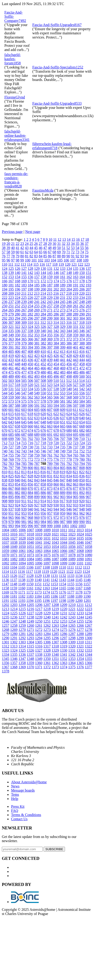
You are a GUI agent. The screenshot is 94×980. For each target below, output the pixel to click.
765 (76, 455)
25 (31, 244)
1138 (22, 580)
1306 (47, 642)
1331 (72, 650)
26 (36, 244)
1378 (6, 671)
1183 (30, 596)
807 (76, 468)
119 (61, 264)
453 (50, 364)
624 (69, 414)
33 (68, 244)
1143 (63, 580)
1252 (55, 621)
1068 (80, 551)
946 (69, 509)
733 (50, 447)
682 (82, 430)
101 (34, 260)
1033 (64, 538)
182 (18, 285)
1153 (54, 584)
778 (69, 459)
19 (4, 244)
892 (82, 493)
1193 (22, 601)
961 (76, 513)
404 (5, 352)
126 (18, 269)
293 (11, 318)
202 (56, 289)
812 (17, 472)
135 (76, 269)
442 (69, 360)
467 (50, 368)
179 (88, 281)
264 (5, 310)
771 (24, 459)
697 (88, 435)
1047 (88, 542)
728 (18, 447)
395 (37, 347)
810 (5, 472)
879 (88, 489)
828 (30, 476)
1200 (79, 601)
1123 (78, 572)
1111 (70, 567)
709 (76, 439)
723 (76, 443)
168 (18, 281)
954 (30, 513)
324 (30, 327)
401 (76, 347)
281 (24, 314)
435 (24, 360)
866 (5, 489)
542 (82, 389)
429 (76, 356)
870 (30, 489)
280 (18, 314)
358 (69, 335)
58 (8, 252)
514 (82, 381)
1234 (88, 613)
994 (18, 526)
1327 (39, 650)
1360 (39, 663)
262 (82, 306)
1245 (88, 617)
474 (5, 372)
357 (63, 335)
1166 (71, 588)
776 (56, 459)
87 (54, 256)
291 (88, 314)
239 (24, 302)
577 (37, 401)
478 (30, 372)
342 (56, 331)
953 (24, 513)
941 (37, 509)
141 (24, 273)
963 (88, 513)
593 (50, 405)
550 (43, 393)
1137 (13, 580)
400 (69, 347)
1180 (5, 596)
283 (37, 314)
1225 (14, 613)
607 (50, 410)
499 (76, 376)
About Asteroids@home (29, 782)
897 (24, 497)
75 (87, 252)
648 (43, 422)
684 (5, 435)
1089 (72, 559)
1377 (88, 667)
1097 (47, 563)
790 (56, 464)
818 (56, 472)
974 (69, 518)
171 (37, 281)
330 (69, 327)
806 (69, 468)
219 (75, 293)
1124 (86, 572)
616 (18, 414)
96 (8, 260)
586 (5, 405)
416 (82, 352)
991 (88, 522)
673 (24, 430)
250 (5, 306)
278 (5, 314)
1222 (80, 609)
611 (75, 410)
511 (63, 381)
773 (37, 459)
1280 (14, 634)
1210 (72, 605)
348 (5, 335)
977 (88, 518)
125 (11, 269)
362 (5, 339)
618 (30, 414)
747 (50, 451)
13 (64, 239)
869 (24, 489)
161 (63, 277)
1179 (87, 592)
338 (30, 331)
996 (30, 526)
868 (18, 489)
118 (55, 264)
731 (37, 447)
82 (31, 256)
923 (11, 505)
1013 (80, 530)
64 (36, 252)
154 (18, 277)
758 (30, 455)
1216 (30, 609)
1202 (6, 605)
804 (56, 468)
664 (56, 426)
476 (18, 372)
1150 (30, 584)
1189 (79, 596)
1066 (64, 551)
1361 (47, 663)
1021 (55, 534)
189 (63, 285)
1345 (6, 659)
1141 (46, 580)
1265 (72, 625)
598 (82, 405)
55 (82, 248)
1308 (64, 642)
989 (76, 522)
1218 (47, 609)
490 (18, 376)
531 (11, 389)
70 (64, 252)
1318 (55, 646)
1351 (55, 659)
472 (82, 368)
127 (24, 269)
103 (47, 260)
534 (30, 389)
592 (43, 405)
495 (50, 376)
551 (50, 393)
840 (18, 480)
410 (43, 352)
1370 (30, 667)
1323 (6, 650)
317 (75, 322)
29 (50, 244)
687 (24, 435)
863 (76, 484)
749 (63, 451)
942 (43, 509)
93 (82, 256)
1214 (14, 609)
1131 (54, 576)
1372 (47, 667)
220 (82, 293)
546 (18, 393)
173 (50, 281)
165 (88, 277)
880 (5, 493)
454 (56, 364)
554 (69, 393)
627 (88, 414)
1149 (22, 584)
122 (80, 264)
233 (76, 298)
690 (43, 435)
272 (56, 310)
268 (30, 310)
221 (88, 293)
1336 (22, 655)
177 (76, 281)
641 (88, 418)
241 (37, 302)
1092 (6, 563)
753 (88, 451)
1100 (72, 563)
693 (63, 435)
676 (43, 430)
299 (50, 318)
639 (76, 418)
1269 (14, 630)
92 (77, 256)
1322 (88, 646)
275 (76, 310)
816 (43, 472)
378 (18, 343)
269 (37, 310)
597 (76, 405)
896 (18, 497)
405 (11, 352)
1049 (14, 547)
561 (24, 397)
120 (68, 264)
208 (5, 293)
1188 (71, 596)
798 (18, 468)
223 (11, 298)
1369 (22, 667)
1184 (38, 596)
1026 (6, 538)
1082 (14, 559)
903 (63, 497)
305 (88, 318)
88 (59, 256)
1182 (22, 596)
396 (43, 347)
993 (11, 526)
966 (18, 518)
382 (43, 343)
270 (43, 310)
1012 (72, 530)
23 (22, 244)
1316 (39, 646)
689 (37, 435)
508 (43, 381)
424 (43, 356)
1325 (22, 650)
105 (60, 260)
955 (37, 513)
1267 (88, 625)
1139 (30, 580)
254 (30, 306)
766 (82, 455)
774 (43, 459)
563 (37, 397)
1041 (39, 542)
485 (76, 372)
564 (43, 397)
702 (30, 439)
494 (43, 376)
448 (18, 364)
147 (63, 273)
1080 (88, 555)
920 (82, 501)
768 (5, 459)
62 (27, 252)
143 (37, 273)
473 (88, 368)
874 (56, 489)
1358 (22, 663)
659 (24, 426)
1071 (14, 555)
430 (82, 356)
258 (56, 306)
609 (63, 410)
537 (50, 389)
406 (18, 352)
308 (18, 322)
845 (50, 480)
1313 (14, 646)
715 (24, 443)
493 (37, 376)
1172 (30, 592)
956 (43, 513)
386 (69, 343)
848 (69, 480)
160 (56, 277)
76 (4, 256)
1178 (79, 592)
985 (50, 522)
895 (11, 497)
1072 (22, 555)
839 (11, 480)
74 (82, 252)
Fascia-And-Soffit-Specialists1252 (58, 67)
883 (24, 493)
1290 (6, 638)
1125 (5, 576)
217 (62, 293)
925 (24, 505)
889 (63, 493)
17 (82, 239)
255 (37, 306)
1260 (30, 625)
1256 (88, 621)
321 (11, 327)
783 (11, 464)
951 (11, 513)
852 (5, 484)
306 (5, 322)
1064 (47, 551)
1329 (55, 650)
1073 (30, 555)
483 (63, 372)
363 (11, 339)
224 (18, 298)
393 (24, 347)
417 (88, 352)
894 (5, 497)
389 (88, 343)
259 (63, 306)
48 (50, 248)
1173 (38, 592)
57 (4, 252)
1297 (64, 638)
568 (69, 397)
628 (5, 418)
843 (37, 480)
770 (18, 459)
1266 (80, 625)
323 (24, 327)
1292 (22, 638)
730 (30, 447)
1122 (70, 572)
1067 (72, 551)
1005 (14, 530)
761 (50, 455)
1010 (55, 530)
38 (4, 248)
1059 (6, 551)
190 (69, 285)
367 (37, 339)
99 (22, 260)
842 (30, 480)
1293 (30, 638)
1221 (72, 609)
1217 (39, 609)
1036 (88, 538)
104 (53, 260)
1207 (47, 605)
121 (74, 264)
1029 (30, 538)
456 (69, 364)
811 (11, 472)
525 (63, 385)
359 (76, 335)
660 (30, 426)
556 (82, 393)
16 (78, 239)
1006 (22, 530)
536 (43, 389)
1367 (6, 667)
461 (11, 368)
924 (18, 505)
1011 (63, 530)
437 (37, 360)
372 (69, 339)
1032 (55, 538)
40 (13, 248)
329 (63, 327)
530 (5, 389)
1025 (88, 534)
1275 (64, 630)
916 (56, 501)
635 (50, 418)
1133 (71, 576)
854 (18, 484)
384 (56, 343)
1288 (80, 634)
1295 (47, 638)
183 (24, 285)
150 (82, 273)
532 (18, 389)
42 (22, 248)
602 (18, 410)
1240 (47, 617)
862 (69, 484)
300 (56, 318)
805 (63, 468)
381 (37, 343)
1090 (80, 559)
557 (88, 393)
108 (79, 260)
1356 (6, 663)
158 (43, 277)
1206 (39, 605)
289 (76, 314)
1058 (88, 547)
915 (50, 501)
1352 (64, 659)
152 (5, 277)
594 (56, 405)
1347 (22, 659)
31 (59, 244)
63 (31, 252)
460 (5, 368)
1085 (39, 559)
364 (18, 339)
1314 (22, 646)
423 (37, 356)
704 (43, 439)
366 (30, 339)
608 (56, 410)
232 (69, 298)
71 (68, 252)
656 (5, 426)
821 (75, 472)
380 (30, 343)
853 (11, 484)
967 (24, 518)
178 (82, 281)
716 (30, 443)
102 (41, 260)
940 (30, 509)
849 (76, 480)
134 (69, 269)
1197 (54, 601)
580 (56, 401)
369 (50, 339)
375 (88, 339)
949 (88, 509)
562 (30, 397)
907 (88, 497)
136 (82, 269)
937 (11, 509)
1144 (71, 580)
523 (50, 385)
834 (69, 476)
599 (88, 405)
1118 (37, 572)
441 (63, 360)
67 (50, 252)
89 (64, 256)
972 (56, 518)
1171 (22, 592)
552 (56, 393)
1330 (64, 650)
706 (56, 439)
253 (24, 306)
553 (63, 393)
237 (11, 302)
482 (56, 372)
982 (30, 522)
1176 (63, 592)
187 (50, 285)
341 (50, 331)
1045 (72, 542)
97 (13, 260)
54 (77, 248)
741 (11, 451)
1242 (64, 617)
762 (56, 455)
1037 (6, 542)
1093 (14, 563)
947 (76, 509)
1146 (87, 580)
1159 (13, 588)
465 (37, 368)
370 (56, 339)
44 (31, 248)
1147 (5, 584)
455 (63, 364)
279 (11, 314)
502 (5, 381)
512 (69, 381)
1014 (88, 530)
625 (76, 414)
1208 (55, 605)
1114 (5, 572)
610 (69, 410)
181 (11, 285)
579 (50, 401)
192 (82, 285)
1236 (14, 617)
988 (69, 522)
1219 (55, 609)
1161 (30, 588)
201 (50, 289)
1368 (14, 667)
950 (5, 513)
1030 (39, 538)
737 (76, 447)
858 (43, 484)
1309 (72, 642)
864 (82, 484)
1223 (88, 609)
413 (62, 352)
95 (4, 260)
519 (24, 385)
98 (18, 260)
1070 (6, 555)
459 (88, 364)
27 (41, 244)
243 (50, 302)
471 (76, 368)
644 (18, 422)
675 (37, 430)
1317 (47, 646)
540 (69, 389)
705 (50, 439)
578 (43, 401)
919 (75, 501)
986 (56, 522)
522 (43, 385)
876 (69, 489)
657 (11, 426)
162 (69, 277)
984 (43, 522)
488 (5, 376)
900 (43, 497)
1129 (38, 576)
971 (50, 518)
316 (69, 322)
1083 (22, 559)
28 (45, 244)
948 (82, 509)
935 (88, 505)
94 (87, 256)
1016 (14, 534)
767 (88, 455)
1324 (14, 650)
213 (37, 293)
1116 (22, 572)
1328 (47, 650)
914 (43, 501)
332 (82, 327)
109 (86, 260)
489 (11, 376)
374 (82, 339)
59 (13, 252)
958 (56, 513)
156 (30, 277)
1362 (55, 663)
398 (56, 347)
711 (88, 439)
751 (76, 451)
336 (18, 331)
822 (82, 472)
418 (5, 356)
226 (30, 298)
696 (82, 435)
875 (63, 489)
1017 (22, 534)
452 (43, 364)
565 (50, 397)
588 (18, 405)
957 (50, 513)
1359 (30, 663)
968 (30, 518)
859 (50, 484)
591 (37, 405)
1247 (14, 621)
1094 (22, 563)
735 (63, 447)
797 (11, 468)
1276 (72, 630)
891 (76, 493)
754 (5, 455)
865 (88, 484)
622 (56, 414)
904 (69, 497)
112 (17, 264)
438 (43, 360)
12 (59, 239)
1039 (22, 542)
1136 (5, 580)
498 (69, 376)
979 (11, 522)
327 (50, 327)
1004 (6, 530)
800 (30, 468)
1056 (72, 547)
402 (82, 347)
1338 (39, 655)
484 (69, 372)
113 (23, 264)
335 (11, 331)
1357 (14, 663)
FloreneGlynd (15, 97)
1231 (64, 613)
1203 (14, 605)
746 (43, 451)
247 (76, 302)
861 (63, 484)
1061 (22, 551)
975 (76, 518)
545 (11, 393)
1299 (80, 638)
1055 (64, 547)
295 (24, 318)
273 (63, 310)
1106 (30, 567)
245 (63, 302)
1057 (80, 547)
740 (5, 451)
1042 (47, 542)
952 (18, 513)
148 (69, 273)
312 (43, 322)
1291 (14, 638)
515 (88, 381)
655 (88, 422)
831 (50, 476)
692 (56, 435)
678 (56, 430)
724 (82, 443)
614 (5, 414)
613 (88, 410)
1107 (38, 567)
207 (88, 289)
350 (18, 335)
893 (88, 493)
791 (63, 464)
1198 (63, 601)
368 (43, 339)
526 (69, 385)
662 (43, 426)
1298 (72, 638)
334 (5, 331)
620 (43, 414)
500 (82, 376)
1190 (87, 596)
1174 (46, 592)
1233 (80, 613)
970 (43, 518)
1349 (39, 659)
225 (24, 298)
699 (11, 439)
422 (30, 356)
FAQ (15, 811)
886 (43, 493)
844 (43, 480)
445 (88, 360)
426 (56, 356)
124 (5, 269)
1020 (47, 534)
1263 (55, 625)
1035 (80, 538)
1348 (30, 659)
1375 (72, 667)
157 (37, 277)
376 (5, 343)
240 (30, 302)
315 (62, 322)
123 (87, 264)
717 (37, 443)
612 (82, 410)
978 (5, 522)
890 (69, 493)
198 (30, 289)
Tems (15, 794)
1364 (72, 663)
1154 (63, 584)
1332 (80, 650)
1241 (55, 617)
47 (45, 248)
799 (24, 468)
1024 (80, 534)
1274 (55, 630)
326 (43, 327)
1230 (55, 613)
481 (50, 372)
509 (50, 381)
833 (63, 476)
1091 (88, 559)
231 (63, 298)
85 (45, 256)
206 (82, 289)
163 (76, 277)
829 (37, 476)
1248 (22, 621)
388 (82, 343)
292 (5, 318)
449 (24, 364)
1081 (6, 559)
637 (63, 418)
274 (69, 310)
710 (82, 439)
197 (24, 289)
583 (76, 401)
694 (69, 435)
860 (56, 484)
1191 (5, 601)
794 (82, 464)
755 (11, 455)
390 (5, 347)
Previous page (12, 232)
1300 (88, 638)
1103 (5, 567)
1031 (47, 538)
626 (82, 414)
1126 (13, 576)
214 (43, 293)
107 (73, 260)
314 (56, 322)
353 (37, 335)
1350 (47, 659)
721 (63, 443)
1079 (80, 555)
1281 (22, 634)
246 (69, 302)
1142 (54, 580)
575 (24, 401)
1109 (54, 567)
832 (56, 476)
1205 (30, 605)
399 (63, 347)
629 (11, 418)
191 (76, 285)
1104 (13, 567)
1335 (14, 655)
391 (11, 347)
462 (18, 368)
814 (30, 472)
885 (37, 493)
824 (5, 476)
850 (82, 480)
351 (24, 335)
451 (37, 364)
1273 (47, 630)
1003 (82, 526)
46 (41, 248)
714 (18, 443)
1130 (46, 576)
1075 (47, 555)
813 (24, 472)
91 (73, 256)
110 (4, 264)
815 (37, 472)
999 (50, 526)
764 (69, 455)
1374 (64, 667)
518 (18, 385)
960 (69, 513)
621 (50, 414)
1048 (6, 547)
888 (56, 493)
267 (24, 310)
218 (69, 293)
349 (11, 335)
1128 (30, 576)
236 (5, 302)
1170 (13, 592)
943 (50, 509)
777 (63, 459)
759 (37, 455)
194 (5, 289)
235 (88, 298)
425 (50, 356)
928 (43, 505)
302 (69, 318)
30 (54, 244)
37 (87, 244)
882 (18, 493)
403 (88, 347)
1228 (39, 613)
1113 (87, 567)
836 (82, 476)
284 (43, 314)
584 (82, 401)
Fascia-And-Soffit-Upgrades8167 (57, 25)
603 (24, 410)
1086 (47, 559)
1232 (72, 613)
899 (37, 497)
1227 (30, 613)
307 (11, 322)
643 (11, 422)
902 (56, 497)
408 (30, 352)
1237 (22, 617)
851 (88, 480)
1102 (88, 563)
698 (5, 439)
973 (63, 518)
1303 (22, 642)
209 (11, 293)
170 (30, 281)
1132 (63, 576)
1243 (72, 617)
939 (24, 509)
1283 (39, 634)
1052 (39, 547)
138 (5, 273)
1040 (30, 542)
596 (69, 405)
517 (11, 385)
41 (18, 248)
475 (11, 372)
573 (11, 401)
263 (88, 306)
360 (82, 335)
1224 (6, 613)
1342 (72, 655)
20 (8, 244)
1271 (30, 630)
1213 (6, 609)
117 (48, 264)
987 (63, 522)
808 (82, 468)
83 (36, 256)
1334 (6, 655)
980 (18, 522)
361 (88, 335)
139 (11, 273)
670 (5, 430)
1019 (39, 534)
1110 (63, 567)
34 (73, 244)
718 (43, 443)
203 (63, 289)
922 (5, 505)
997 (37, 526)
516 (5, 385)
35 (77, 244)
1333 (88, 650)
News (15, 786)
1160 (22, 588)
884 (30, 493)
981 (24, 522)
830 (43, 476)
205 (76, 289)
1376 (80, 667)
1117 (29, 572)
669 (88, 426)
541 (76, 389)
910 (18, 501)
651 (63, 422)
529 (88, 385)
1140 (38, 580)
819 (62, 472)
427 (63, 356)
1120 (54, 572)
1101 (80, 563)
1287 (72, 634)
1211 (80, 605)
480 (43, 372)
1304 (30, 642)
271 (50, 310)
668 (82, 426)
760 (43, 455)
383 (50, 343)
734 (56, 447)
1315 (30, 646)
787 (37, 464)
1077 (64, 555)
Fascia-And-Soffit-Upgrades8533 (57, 103)
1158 (5, 588)
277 (88, 310)
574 (18, 401)
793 (76, 464)
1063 (39, 551)
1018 (30, 534)
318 (82, 322)
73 (77, 252)
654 (82, 422)
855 (24, 484)
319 (88, 322)
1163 (46, 588)
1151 (38, 584)
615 (11, 414)
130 (43, 269)
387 (76, 343)
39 (8, 248)
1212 (88, 605)
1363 (64, 663)
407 (24, 352)
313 (50, 322)
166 (5, 281)
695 (76, 435)
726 (5, 447)
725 (88, 443)
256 (43, 306)
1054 (55, 547)
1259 (22, 625)
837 (88, 476)
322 (18, 327)
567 (63, 397)
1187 (63, 596)
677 (50, 430)
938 (18, 509)
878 (82, 489)
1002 (74, 526)
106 (66, 260)
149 (76, 273)
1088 (64, 559)
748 (56, 451)
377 (11, 343)
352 (30, 335)
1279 (6, 634)
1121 (62, 572)
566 (56, 397)
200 (43, 289)
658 (18, 426)
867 (11, 489)
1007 (30, 530)
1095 (30, 563)
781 (88, 459)
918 (69, 501)
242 (43, 302)
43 (27, 248)
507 (37, 381)
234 (82, 298)
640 (82, 418)
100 (28, 260)
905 (76, 497)
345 (76, 331)
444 (82, 360)
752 (82, 451)
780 (82, 459)
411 (50, 352)
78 (13, 256)
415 (75, 352)
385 (63, 343)
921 (88, 501)
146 (56, 273)
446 (5, 364)
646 (30, 422)
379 (24, 343)
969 (37, 518)
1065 (55, 551)
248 (82, 302)
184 (30, 285)
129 (37, 269)
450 (30, 364)
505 (24, 381)
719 (50, 443)
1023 (72, 534)
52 (68, 248)
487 (88, 372)
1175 (54, 592)
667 (76, 426)
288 (69, 314)
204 (69, 289)
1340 (55, 655)
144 (43, 273)
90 (68, 256)
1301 (6, 642)
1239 (39, 617)
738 (82, 447)
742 (18, 451)
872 (43, 489)
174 (56, 281)
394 (30, 347)
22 (18, 244)
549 (37, 393)
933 (76, 505)
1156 (79, 584)
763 (63, 455)
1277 (80, 630)
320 (5, 327)
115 (36, 264)
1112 (78, 567)
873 (50, 489)
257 (50, 306)
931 (63, 505)
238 (18, 302)
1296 (55, 638)
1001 (65, 526)
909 (11, 501)
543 (88, 389)
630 (18, 418)
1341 (64, 655)
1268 (6, 630)
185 (37, 285)
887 (50, 493)
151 (88, 273)
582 (69, 401)
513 (75, 381)
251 (11, 306)
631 (24, 418)
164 (82, 277)
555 (76, 393)
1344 (88, 655)
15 (73, 239)
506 (30, 381)
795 (88, 464)
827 (24, 476)
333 (88, 327)
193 (88, 285)
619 (37, 414)
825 (11, 476)
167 (11, 281)
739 (88, 447)
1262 (47, 625)
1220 (64, 609)
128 (30, 269)
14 (69, 239)
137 (88, 269)
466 (43, 368)
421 (24, 356)
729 (24, 447)
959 (63, 513)
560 (18, 397)
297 (37, 318)
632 (30, 418)
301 (63, 318)
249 (88, 302)
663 (50, 426)
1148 (13, 584)
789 (50, 464)
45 (36, 248)
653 (76, 422)
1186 (54, 596)
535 (37, 389)
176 (69, 281)
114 (30, 264)
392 (18, 347)
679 (63, 430)
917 (62, 501)
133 (63, 269)
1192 (13, 601)
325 (37, 327)
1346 (14, 659)
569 (76, 397)
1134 (79, 576)
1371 (39, 667)
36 (82, 244)
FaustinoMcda (43, 190)
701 (24, 439)
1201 (87, 601)
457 (76, 364)
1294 (39, 638)
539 (63, 389)
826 (18, 476)
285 (50, 314)
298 (43, 318)
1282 (30, 634)
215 (50, 293)
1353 (72, 659)
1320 (72, 646)
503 (11, 381)
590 (30, 405)
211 (24, 293)
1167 (79, 588)
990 (82, 522)
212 (30, 293)
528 (82, 385)
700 (18, 439)
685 (11, 435)
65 (41, 252)
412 (56, 352)
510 (56, 381)
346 (82, 331)
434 (18, 360)
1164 (54, 588)
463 (24, 368)
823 (88, 472)
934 (82, 505)
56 (87, 248)
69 (59, 252)
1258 (14, 625)
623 (63, 414)
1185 (46, 596)
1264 (64, 625)
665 (63, 426)
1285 (55, 634)
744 (30, 451)
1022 (64, 534)
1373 (55, 667)
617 (24, 414)
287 (63, 314)
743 (24, 451)
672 (18, 430)
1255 (80, 621)
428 (69, 356)
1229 (47, 613)
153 (11, 277)
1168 (87, 588)
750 (69, 451)
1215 (22, 609)
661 (37, 426)
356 (56, 335)
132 (56, 269)
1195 (38, 601)
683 (88, 430)
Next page (33, 232)
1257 (6, 625)
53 (73, 248)
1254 (72, 621)
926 (30, 505)
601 (11, 410)
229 (50, 298)
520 (30, 385)
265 (11, 310)
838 (5, 480)
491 (24, 376)
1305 (39, 642)
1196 (46, 601)
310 (30, 322)
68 (54, 252)
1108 (46, 567)
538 (56, 389)
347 (88, 331)
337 (24, 331)
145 (50, 273)
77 (8, 256)
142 (30, 273)
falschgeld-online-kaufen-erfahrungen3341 (17, 135)
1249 (30, 621)
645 (24, 422)
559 (11, 397)
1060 (14, 551)
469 (63, 368)
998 (43, 526)
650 (56, 422)
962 (82, 513)
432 (5, 360)
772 (30, 459)
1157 (87, 584)
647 (37, 422)
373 (76, 339)
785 (24, 464)
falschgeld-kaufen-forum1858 (13, 59)
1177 (71, 592)
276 (82, 310)
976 (82, 518)
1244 (80, 617)
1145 (79, 580)
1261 (39, 625)
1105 (22, 567)
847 (63, 480)
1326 (30, 650)
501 (88, 376)
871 (37, 489)
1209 (64, 605)
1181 (13, 596)
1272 (39, 630)
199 (37, 289)
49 (54, 248)
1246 (6, 621)
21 (13, 244)
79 (18, 256)
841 (24, 480)
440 (56, 360)
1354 (80, 659)
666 (69, 426)
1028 (22, 538)
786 (30, 464)
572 (5, 401)
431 (88, 356)
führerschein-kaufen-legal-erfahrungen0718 (52, 146)
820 (69, 472)
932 (69, 505)
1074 (39, 555)
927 (37, 505)
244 (56, 302)
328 (56, 327)
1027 (14, 538)
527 (76, 385)
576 (30, 401)
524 (56, 385)
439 (50, 360)
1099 (64, 563)
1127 (22, 576)
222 (5, 298)
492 (30, 376)
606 (43, 410)
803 (50, 468)
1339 (47, 655)
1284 (47, 634)
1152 (46, 584)
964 (5, 518)
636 (56, 418)
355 (50, 335)
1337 (30, 655)
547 (24, 393)
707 (63, 439)
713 (11, 443)
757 (24, 455)
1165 (63, 588)
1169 (5, 592)
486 (82, 372)
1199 (71, 601)
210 (18, 293)
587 (11, 405)
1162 (38, 588)
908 (5, 501)
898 (30, 497)
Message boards (23, 790)
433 (11, 360)
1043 (55, 542)
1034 (72, 538)
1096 (39, 563)
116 (42, 264)
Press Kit (18, 806)
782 (5, 464)
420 (18, 356)
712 (5, 443)
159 (50, 277)
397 (50, 347)
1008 (39, 530)
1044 (64, 542)
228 (43, 298)
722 (69, 443)
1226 (22, 613)
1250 (39, 621)
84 (41, 256)
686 (18, 435)
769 (11, 459)
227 (37, 298)
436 (30, 360)
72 (73, 252)
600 (5, 410)
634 (43, 418)
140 (18, 273)
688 (30, 435)
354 (43, 335)
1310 (80, 642)
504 (18, 381)
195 (11, 289)
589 (24, 405)
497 (63, 376)
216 (56, 293)
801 (37, 468)
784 (18, 464)
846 (56, 480)
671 (11, 430)
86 (50, 256)
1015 (6, 534)
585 (88, 401)
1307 (55, 642)
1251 (47, 621)
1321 (80, 646)
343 (63, 331)
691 (50, 435)
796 (5, 468)
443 (76, 360)
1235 (6, 617)
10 (50, 239)
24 (27, 244)
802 (43, 468)
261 (76, 306)
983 (37, 522)
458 (82, 364)
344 (69, 331)
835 (76, 476)
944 (56, 509)
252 (18, 306)
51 (64, 248)
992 (5, 526)
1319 (64, 646)
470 (69, 368)
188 (56, 285)
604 (30, 410)
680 (69, 430)
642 (5, 422)
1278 (88, 630)
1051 (30, 547)
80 (22, 256)
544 (5, 393)
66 (45, 252)
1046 (80, 542)
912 (30, 501)
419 (11, 356)
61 (22, 252)
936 (5, 509)
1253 (64, 621)
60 (18, 252)
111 (11, 264)
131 (50, 269)
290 (82, 314)
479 (37, 372)
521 (37, 385)
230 (56, 298)
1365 (80, 663)
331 (76, 327)
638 (69, 418)
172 (43, 281)
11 (55, 239)
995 (24, 526)
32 (64, 244)
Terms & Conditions (26, 815)
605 (37, 410)
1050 (22, 547)
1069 (88, 551)
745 (37, 451)
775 (50, 459)
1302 (14, 642)
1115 (13, 572)
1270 (22, 630)
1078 (72, 555)
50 (59, 248)
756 (18, 455)
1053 (47, 547)
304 (82, 318)
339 (37, 331)
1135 (87, 576)
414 (69, 352)
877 (76, 489)
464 (30, 368)
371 (63, 339)
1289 (88, 634)
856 (30, 484)
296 (30, 318)
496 (56, 376)
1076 (55, 555)
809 (88, 468)
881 (11, 493)
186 (43, 285)
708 (69, 439)
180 (5, 285)
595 (63, 405)
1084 (30, 559)
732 (43, 447)
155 (24, 277)
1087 (55, 559)
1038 (14, 542)
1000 (57, 526)
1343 (80, 655)
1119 (46, 572)
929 (50, 505)
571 (88, 397)
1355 (88, 659)
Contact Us (19, 819)
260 (69, 306)
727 (11, 447)
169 (24, 281)
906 (82, 497)
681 (76, 430)
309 (24, 322)
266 (18, 310)
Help (15, 799)
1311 (88, 642)
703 (37, 439)
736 (69, 447)
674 (30, 430)
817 (50, 472)
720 (56, 443)
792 (69, 464)
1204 (22, 605)
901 (50, 497)
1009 (47, 530)
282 (30, 314)
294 (18, 318)
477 (24, 372)
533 (24, 389)
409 (37, 352)
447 (11, 364)
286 (56, 314)
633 (37, 418)
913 (37, 501)
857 (37, 484)
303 (76, 318)
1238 (30, 617)
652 (69, 422)
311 (37, 322)
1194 (30, 601)
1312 (6, 646)
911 (24, 501)
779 (76, 459)
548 (30, 393)
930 (56, 505)
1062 (30, 551)
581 (63, 401)
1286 (64, 634)
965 (11, 518)
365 (24, 339)
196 (18, 289)
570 (82, 397)
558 (5, 397)
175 (63, 281)
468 (56, 368)
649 (50, 422)
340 (43, 331)
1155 (71, 584)
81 (27, 256)
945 (63, 509)
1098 (55, 563)
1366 (88, 663)
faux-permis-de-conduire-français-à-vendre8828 (16, 180)
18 (87, 239)
